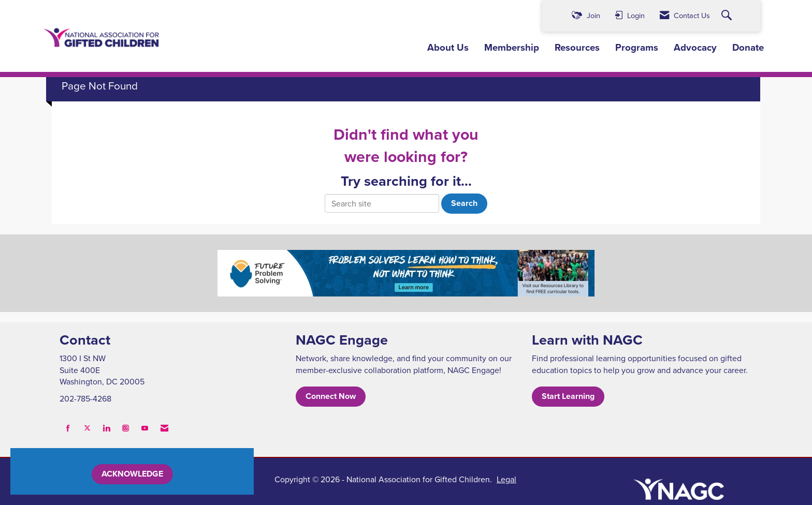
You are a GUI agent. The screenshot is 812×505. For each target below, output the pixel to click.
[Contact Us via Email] (164, 428)
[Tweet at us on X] (87, 428)
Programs (637, 48)
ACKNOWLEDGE (132, 474)
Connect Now (331, 396)
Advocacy (695, 48)
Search (464, 203)
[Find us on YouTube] (145, 428)
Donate (748, 48)
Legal (506, 479)
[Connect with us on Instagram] (126, 428)
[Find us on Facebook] (68, 428)
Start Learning (568, 396)
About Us (448, 48)
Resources (577, 48)
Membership (512, 48)
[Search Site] (728, 16)
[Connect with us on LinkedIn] (106, 428)
